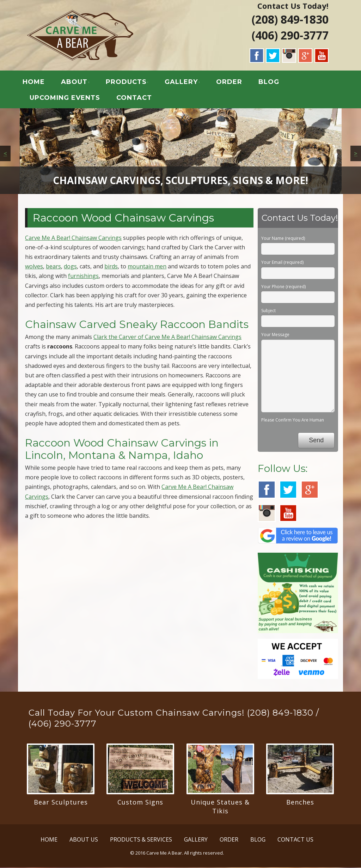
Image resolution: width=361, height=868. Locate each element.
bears (53, 267)
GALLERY (183, 83)
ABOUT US (84, 840)
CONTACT (136, 98)
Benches (300, 803)
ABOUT (76, 83)
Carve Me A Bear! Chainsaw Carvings (73, 238)
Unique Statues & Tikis (220, 808)
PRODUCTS (128, 83)
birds (111, 267)
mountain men (147, 267)
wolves (34, 267)
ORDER (231, 83)
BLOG (271, 83)
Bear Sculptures (61, 803)
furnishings (83, 277)
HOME (36, 83)
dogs (70, 267)
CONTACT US (295, 840)
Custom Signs (140, 803)
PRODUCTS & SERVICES (141, 840)
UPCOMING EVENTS (67, 98)
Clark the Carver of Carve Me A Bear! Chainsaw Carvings (167, 338)
